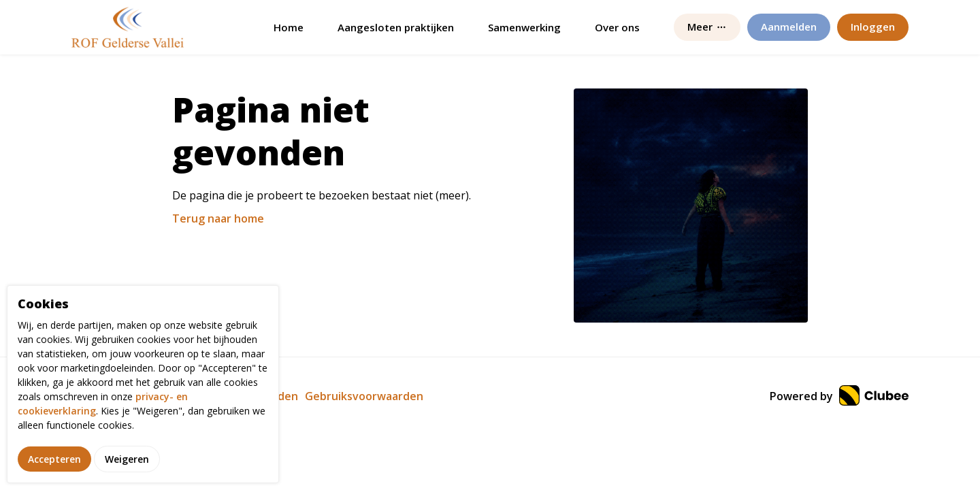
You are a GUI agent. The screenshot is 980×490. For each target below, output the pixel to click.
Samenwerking (524, 27)
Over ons (617, 27)
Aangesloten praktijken (396, 27)
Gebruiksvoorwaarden (364, 396)
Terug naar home (218, 218)
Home (289, 27)
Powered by (839, 396)
